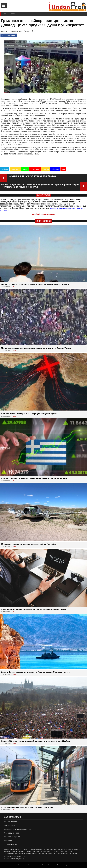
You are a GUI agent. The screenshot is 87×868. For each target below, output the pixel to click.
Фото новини (10, 825)
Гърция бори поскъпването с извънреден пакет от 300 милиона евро (34, 478)
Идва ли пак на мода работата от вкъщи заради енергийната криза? (34, 609)
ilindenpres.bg (22, 865)
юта (63, 169)
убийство (55, 169)
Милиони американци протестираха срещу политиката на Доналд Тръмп (36, 348)
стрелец (46, 169)
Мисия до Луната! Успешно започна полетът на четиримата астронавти (35, 284)
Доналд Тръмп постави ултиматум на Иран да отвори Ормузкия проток (35, 672)
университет (35, 169)
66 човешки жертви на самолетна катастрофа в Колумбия (29, 544)
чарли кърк (15, 169)
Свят (13, 14)
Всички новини (10, 821)
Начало (6, 14)
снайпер (5, 169)
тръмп (25, 169)
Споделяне (9, 36)
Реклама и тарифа (12, 837)
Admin (4, 31)
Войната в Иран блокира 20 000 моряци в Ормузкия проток (29, 414)
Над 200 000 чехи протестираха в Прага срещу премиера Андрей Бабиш (35, 741)
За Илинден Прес (12, 833)
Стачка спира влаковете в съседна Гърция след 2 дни (27, 807)
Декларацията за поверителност (18, 829)
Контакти (8, 841)
